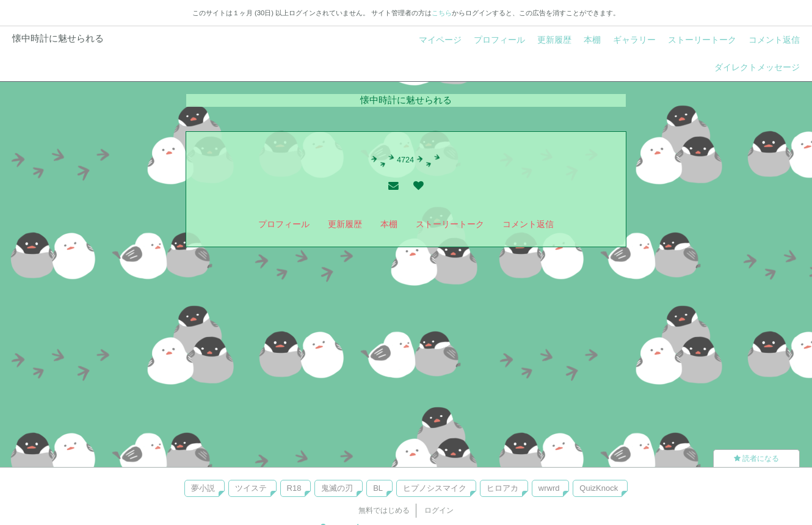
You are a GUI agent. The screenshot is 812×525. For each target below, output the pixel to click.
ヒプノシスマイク (435, 488)
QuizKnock (599, 488)
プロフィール (499, 40)
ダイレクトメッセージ (757, 67)
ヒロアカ (502, 488)
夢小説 (203, 488)
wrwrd (549, 488)
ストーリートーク (702, 40)
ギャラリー (634, 40)
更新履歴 (554, 40)
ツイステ (251, 488)
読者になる (756, 458)
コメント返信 (774, 40)
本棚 (592, 40)
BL (378, 488)
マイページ (440, 40)
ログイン (439, 510)
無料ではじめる (384, 510)
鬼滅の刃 (337, 488)
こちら (442, 13)
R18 (294, 488)
